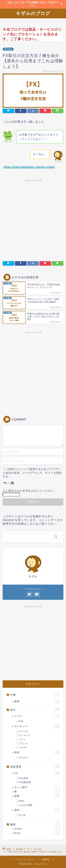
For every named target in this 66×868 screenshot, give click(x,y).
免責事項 (46, 859)
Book (37, 833)
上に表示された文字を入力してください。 (29, 491)
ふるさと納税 (26, 805)
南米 (37, 752)
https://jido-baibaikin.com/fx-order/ (29, 167)
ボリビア (23, 758)
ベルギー (23, 748)
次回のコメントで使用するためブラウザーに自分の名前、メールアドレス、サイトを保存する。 (32, 473)
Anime (37, 829)
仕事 (35, 694)
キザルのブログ (33, 13)
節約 (37, 810)
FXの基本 (8, 49)
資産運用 (35, 766)
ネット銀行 (37, 787)
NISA (21, 801)
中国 (21, 721)
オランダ (23, 731)
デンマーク (24, 735)
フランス (23, 743)
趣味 (35, 824)
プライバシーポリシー (26, 859)
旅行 (35, 709)
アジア (37, 716)
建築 (37, 701)
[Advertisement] (33, 218)
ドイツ (22, 739)
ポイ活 (22, 815)
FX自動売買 (25, 782)
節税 (37, 796)
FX (37, 773)
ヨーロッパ (37, 726)
